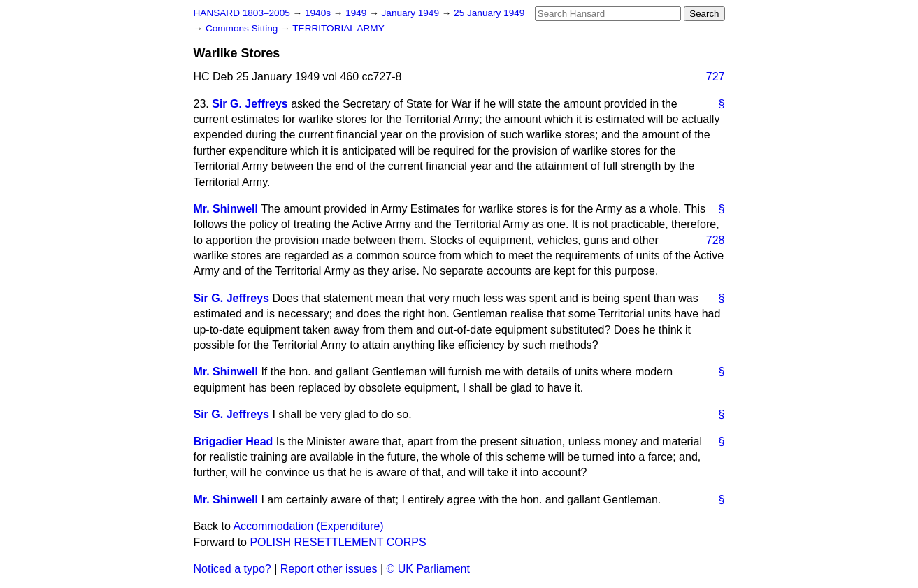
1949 (357, 13)
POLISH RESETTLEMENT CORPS (338, 542)
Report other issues (329, 569)
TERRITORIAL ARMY (338, 28)
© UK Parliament (428, 569)
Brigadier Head (234, 442)
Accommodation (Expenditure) (308, 526)
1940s (319, 13)
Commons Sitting (243, 28)
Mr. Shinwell (226, 209)
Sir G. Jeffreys (250, 104)
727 (716, 77)
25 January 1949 (489, 13)
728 (716, 240)
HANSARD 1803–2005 (242, 13)
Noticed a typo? (232, 569)
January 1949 (412, 13)
